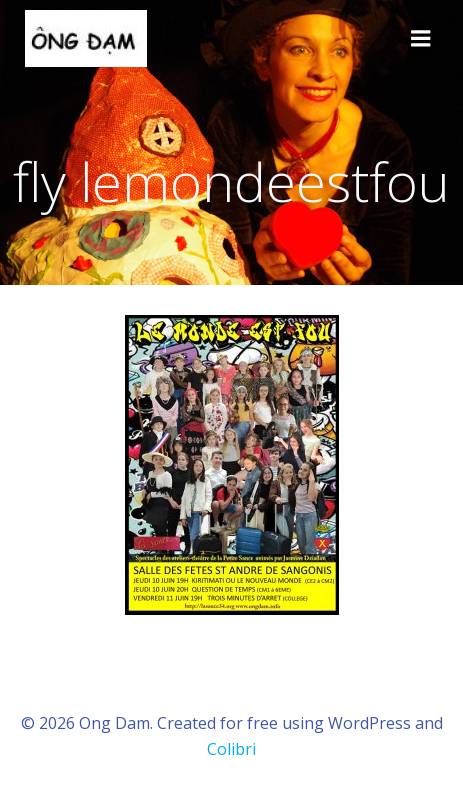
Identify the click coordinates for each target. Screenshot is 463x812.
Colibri (231, 749)
